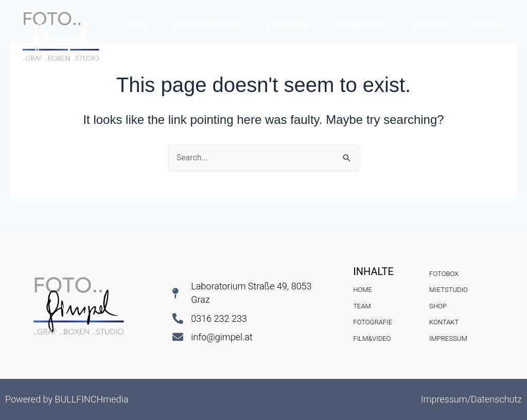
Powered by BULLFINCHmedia (67, 399)
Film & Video (361, 24)
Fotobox (431, 24)
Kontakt (314, 48)
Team (136, 24)
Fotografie (287, 24)
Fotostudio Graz (207, 24)
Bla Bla (489, 24)
